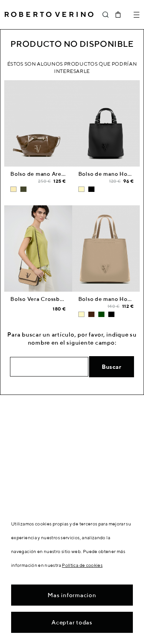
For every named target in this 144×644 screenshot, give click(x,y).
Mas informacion (72, 595)
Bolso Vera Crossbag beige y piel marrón (65, 299)
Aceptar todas (72, 622)
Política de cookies (82, 565)
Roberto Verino (49, 15)
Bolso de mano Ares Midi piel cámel (59, 174)
